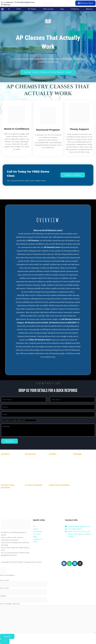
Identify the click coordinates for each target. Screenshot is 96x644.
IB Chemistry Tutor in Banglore (36, 471)
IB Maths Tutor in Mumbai (58, 471)
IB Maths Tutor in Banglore (58, 469)
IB (9, 9)
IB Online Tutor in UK (9, 510)
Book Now (9, 441)
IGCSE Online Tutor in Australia (60, 497)
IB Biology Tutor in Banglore (83, 469)
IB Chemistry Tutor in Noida (35, 461)
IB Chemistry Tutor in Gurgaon (36, 458)
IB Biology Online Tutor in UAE (36, 497)
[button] (85, 3)
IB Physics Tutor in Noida (10, 461)
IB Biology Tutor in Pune (82, 474)
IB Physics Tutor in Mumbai (11, 471)
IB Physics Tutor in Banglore (11, 469)
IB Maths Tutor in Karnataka (59, 476)
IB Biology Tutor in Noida (82, 461)
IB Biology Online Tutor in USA (36, 495)
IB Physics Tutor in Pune (10, 474)
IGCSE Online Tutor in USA (58, 489)
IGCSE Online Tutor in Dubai (59, 511)
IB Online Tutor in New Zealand (12, 502)
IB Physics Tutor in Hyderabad (12, 466)
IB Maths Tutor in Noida (57, 461)
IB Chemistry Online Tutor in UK (36, 492)
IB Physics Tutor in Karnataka (11, 476)
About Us (89, 9)
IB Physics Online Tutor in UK (35, 489)
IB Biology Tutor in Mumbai (83, 471)
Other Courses (48, 9)
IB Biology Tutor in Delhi (82, 464)
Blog (62, 9)
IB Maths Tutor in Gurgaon (58, 458)
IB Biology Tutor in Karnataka (83, 476)
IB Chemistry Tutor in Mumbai (36, 473)
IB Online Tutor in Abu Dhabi (11, 495)
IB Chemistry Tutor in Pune (35, 476)
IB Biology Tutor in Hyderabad (83, 466)
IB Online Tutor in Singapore (11, 505)
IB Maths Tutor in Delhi (57, 464)
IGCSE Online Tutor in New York (60, 499)
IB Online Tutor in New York (11, 500)
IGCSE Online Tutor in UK (58, 514)
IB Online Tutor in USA (9, 492)
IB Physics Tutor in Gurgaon (11, 458)
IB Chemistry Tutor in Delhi (35, 464)
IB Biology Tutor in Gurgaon (83, 458)
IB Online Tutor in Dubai (10, 508)
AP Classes (32, 9)
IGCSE (19, 9)
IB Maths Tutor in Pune (57, 474)
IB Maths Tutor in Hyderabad (59, 466)
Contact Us (75, 9)
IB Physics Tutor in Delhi (10, 464)
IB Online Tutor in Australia (11, 497)
